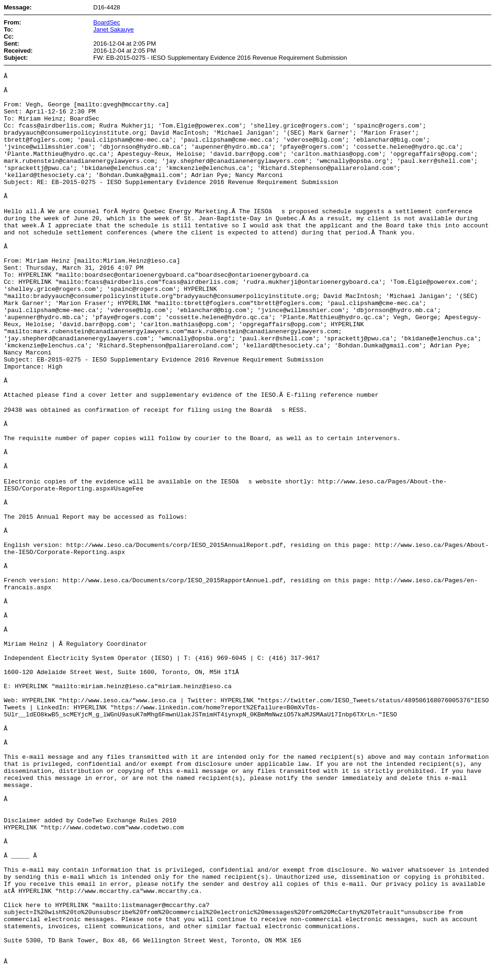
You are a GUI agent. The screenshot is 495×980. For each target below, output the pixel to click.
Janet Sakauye (114, 29)
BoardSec (107, 22)
